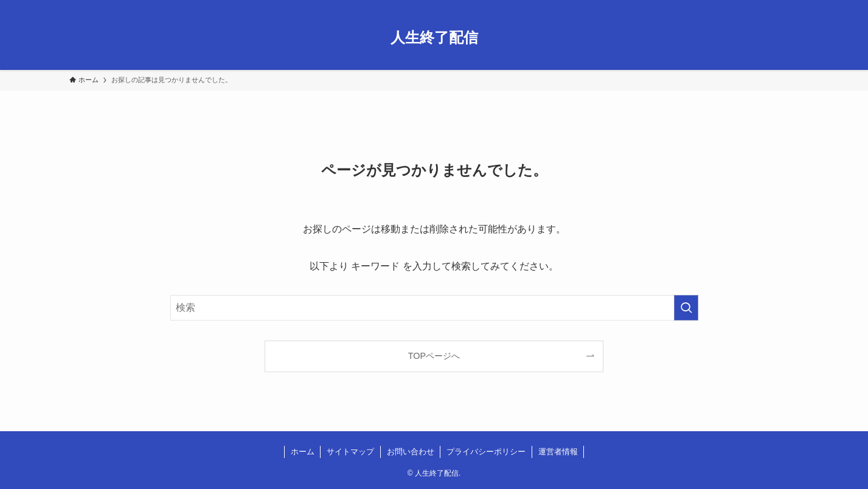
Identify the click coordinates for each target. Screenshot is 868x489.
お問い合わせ (411, 452)
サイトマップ (350, 452)
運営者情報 (558, 452)
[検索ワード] (434, 308)
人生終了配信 (434, 38)
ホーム (303, 452)
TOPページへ (434, 356)
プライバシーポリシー (486, 452)
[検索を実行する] (686, 308)
